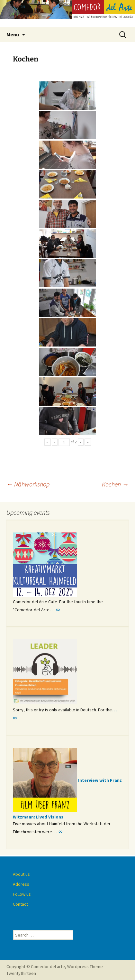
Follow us (22, 894)
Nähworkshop (28, 484)
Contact (20, 904)
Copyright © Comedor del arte (36, 966)
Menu (13, 34)
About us (21, 874)
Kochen (115, 484)
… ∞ (55, 609)
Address (21, 884)
